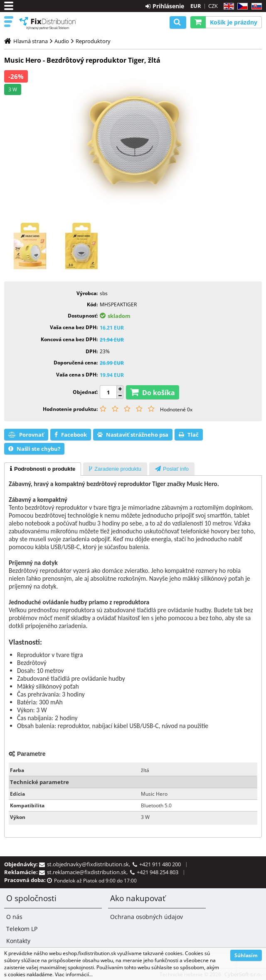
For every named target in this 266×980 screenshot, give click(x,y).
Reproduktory (93, 41)
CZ (241, 6)
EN (228, 6)
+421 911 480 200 (160, 864)
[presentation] (43, 469)
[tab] (43, 469)
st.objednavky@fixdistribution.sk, (90, 864)
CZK (213, 6)
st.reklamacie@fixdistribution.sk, (89, 872)
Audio (62, 41)
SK (255, 6)
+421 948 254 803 (158, 872)
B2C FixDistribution (48, 23)
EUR (196, 6)
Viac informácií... (74, 974)
